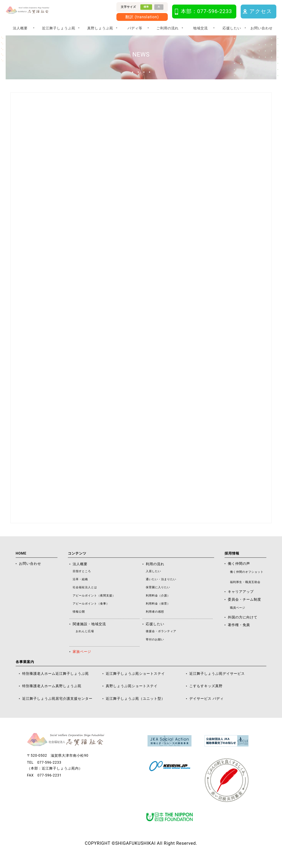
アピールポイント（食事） (91, 613)
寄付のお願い (155, 649)
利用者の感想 (155, 621)
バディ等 (135, 28)
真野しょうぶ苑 (100, 28)
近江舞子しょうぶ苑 (59, 28)
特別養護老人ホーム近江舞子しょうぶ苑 (55, 683)
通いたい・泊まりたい (161, 588)
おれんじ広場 (85, 640)
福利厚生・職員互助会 (245, 591)
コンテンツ (77, 562)
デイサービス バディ (206, 708)
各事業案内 (25, 671)
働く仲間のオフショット (247, 581)
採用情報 (232, 562)
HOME (21, 562)
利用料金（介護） (158, 605)
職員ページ (238, 617)
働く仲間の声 (239, 573)
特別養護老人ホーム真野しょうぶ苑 (52, 695)
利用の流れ (155, 573)
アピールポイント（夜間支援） (94, 605)
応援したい (232, 28)
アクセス (261, 11)
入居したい (153, 580)
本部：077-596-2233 (206, 11)
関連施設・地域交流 (89, 633)
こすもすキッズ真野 (206, 695)
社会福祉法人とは (85, 596)
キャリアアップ (241, 601)
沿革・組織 (80, 588)
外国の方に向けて (243, 626)
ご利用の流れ (168, 28)
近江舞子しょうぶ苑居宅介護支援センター (57, 708)
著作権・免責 (239, 634)
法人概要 (20, 28)
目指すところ (82, 580)
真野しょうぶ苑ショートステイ (132, 695)
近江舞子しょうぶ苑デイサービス (217, 683)
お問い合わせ (262, 28)
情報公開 (79, 621)
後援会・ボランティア (161, 640)
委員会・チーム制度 (244, 609)
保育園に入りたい (158, 596)
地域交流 (200, 28)
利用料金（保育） (158, 613)
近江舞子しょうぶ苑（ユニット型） (135, 708)
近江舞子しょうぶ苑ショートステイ (135, 683)
